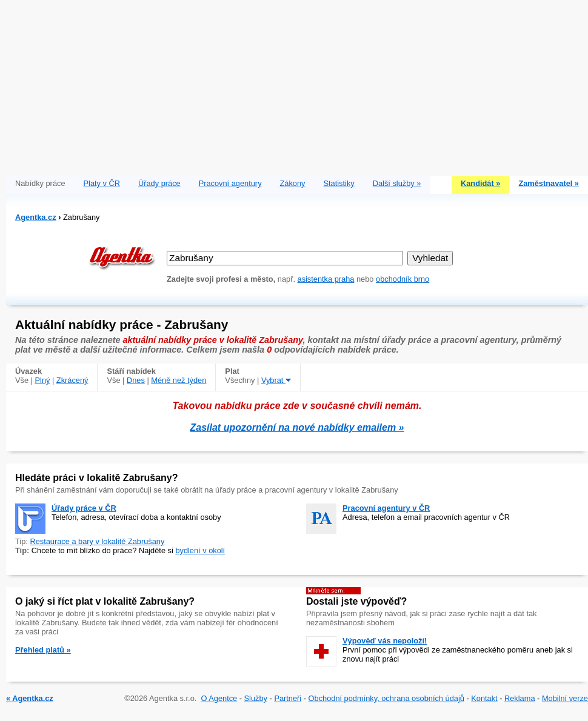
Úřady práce (159, 183)
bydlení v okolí (200, 550)
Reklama (520, 698)
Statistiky (339, 183)
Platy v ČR (102, 183)
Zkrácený (72, 380)
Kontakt (484, 698)
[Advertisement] (297, 85)
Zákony (293, 183)
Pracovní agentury (230, 183)
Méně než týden (179, 380)
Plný (43, 380)
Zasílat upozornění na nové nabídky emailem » (297, 427)
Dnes (136, 380)
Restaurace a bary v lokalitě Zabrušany (97, 541)
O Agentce (219, 698)
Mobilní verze (565, 698)
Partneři (288, 698)
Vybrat (276, 380)
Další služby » (397, 183)
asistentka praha (326, 279)
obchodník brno (403, 279)
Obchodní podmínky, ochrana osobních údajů (386, 698)
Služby (256, 698)
